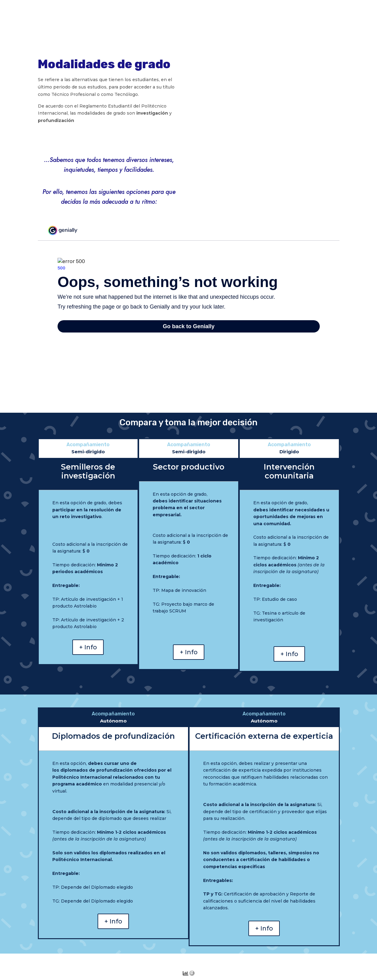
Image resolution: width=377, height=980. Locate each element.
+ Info (88, 647)
